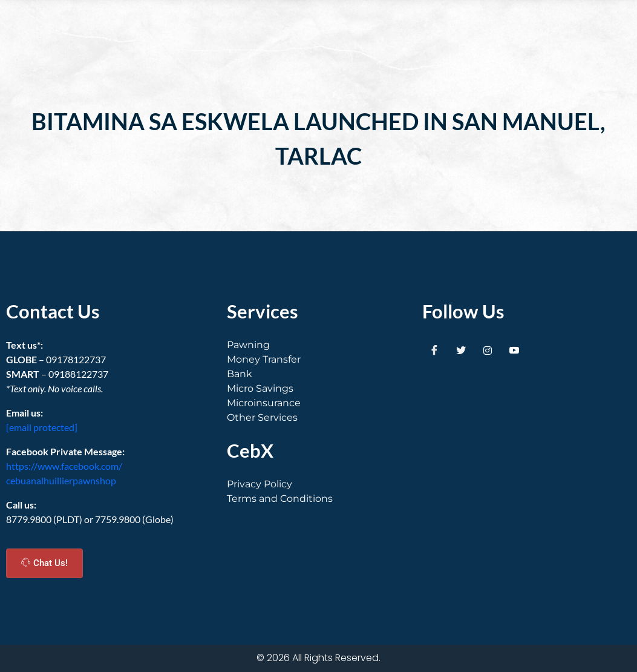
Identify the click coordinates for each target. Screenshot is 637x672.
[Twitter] (461, 350)
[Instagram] (488, 350)
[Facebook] (434, 350)
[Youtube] (514, 350)
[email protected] (42, 427)
